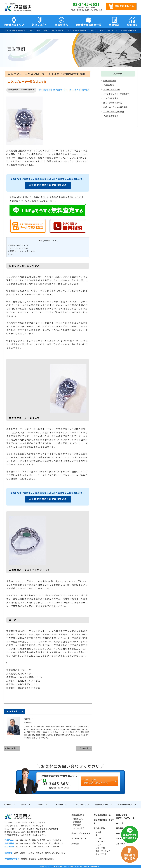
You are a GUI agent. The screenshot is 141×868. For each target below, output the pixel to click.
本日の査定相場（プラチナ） (104, 822)
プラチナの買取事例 (112, 90)
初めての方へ (40, 25)
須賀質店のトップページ (19, 670)
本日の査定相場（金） (103, 815)
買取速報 (75, 844)
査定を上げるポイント (81, 833)
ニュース (120, 823)
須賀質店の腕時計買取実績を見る (48, 185)
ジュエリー (100, 842)
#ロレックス (73, 90)
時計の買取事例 (110, 81)
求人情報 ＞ (61, 804)
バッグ (98, 845)
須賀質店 (18, 816)
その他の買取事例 (111, 116)
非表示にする (50, 241)
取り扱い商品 (99, 828)
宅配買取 (77, 825)
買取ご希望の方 (78, 815)
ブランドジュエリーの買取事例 (116, 94)
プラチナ (99, 839)
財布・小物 (100, 848)
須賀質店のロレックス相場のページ (24, 677)
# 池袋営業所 (84, 90)
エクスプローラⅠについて (18, 248)
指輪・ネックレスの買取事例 (115, 107)
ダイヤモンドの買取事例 (114, 112)
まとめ (10, 254)
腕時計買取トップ (14, 25)
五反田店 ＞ (9, 804)
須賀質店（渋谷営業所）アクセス (23, 684)
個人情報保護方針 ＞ (127, 804)
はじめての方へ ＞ (81, 804)
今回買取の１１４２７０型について (22, 251)
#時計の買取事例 (45, 90)
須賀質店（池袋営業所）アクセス (23, 688)
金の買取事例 (109, 85)
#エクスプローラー (60, 90)
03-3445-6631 (86, 4)
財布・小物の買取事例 (113, 103)
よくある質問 (79, 828)
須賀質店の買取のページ (19, 674)
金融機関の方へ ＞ (103, 804)
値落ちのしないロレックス (18, 245)
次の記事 (84, 748)
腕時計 (98, 832)
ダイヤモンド (101, 854)
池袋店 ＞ (43, 804)
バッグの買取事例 (111, 98)
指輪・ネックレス (103, 851)
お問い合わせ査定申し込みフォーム (125, 816)
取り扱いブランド (79, 839)
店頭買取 (77, 822)
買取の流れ (62, 25)
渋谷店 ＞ (25, 804)
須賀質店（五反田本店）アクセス (23, 681)
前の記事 (11, 748)
